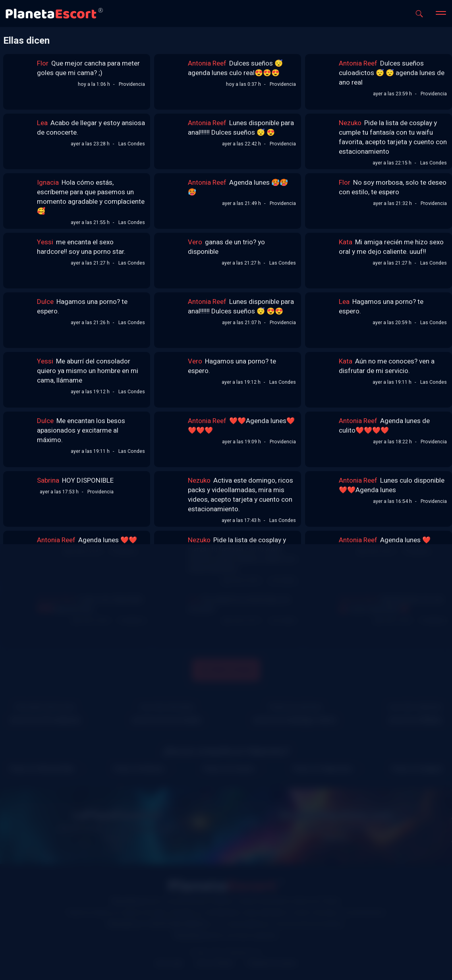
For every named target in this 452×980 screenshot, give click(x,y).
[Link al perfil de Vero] (172, 250)
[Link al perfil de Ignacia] (21, 191)
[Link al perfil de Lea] (21, 131)
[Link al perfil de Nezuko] (323, 131)
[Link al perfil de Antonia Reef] (172, 72)
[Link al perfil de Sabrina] (21, 489)
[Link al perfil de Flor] (21, 72)
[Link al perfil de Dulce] (21, 310)
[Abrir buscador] (419, 14)
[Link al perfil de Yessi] (21, 250)
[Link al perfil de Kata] (323, 250)
